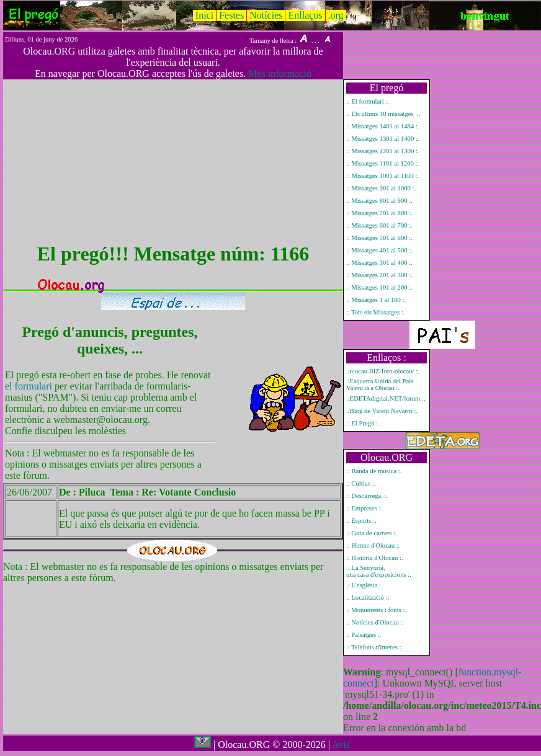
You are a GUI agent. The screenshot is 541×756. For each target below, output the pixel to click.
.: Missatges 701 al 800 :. (379, 213)
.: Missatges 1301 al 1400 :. (383, 139)
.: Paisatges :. (364, 635)
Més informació (280, 73)
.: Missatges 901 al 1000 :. (381, 188)
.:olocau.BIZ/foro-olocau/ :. (383, 371)
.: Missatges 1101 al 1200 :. (382, 163)
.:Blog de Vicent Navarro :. (382, 411)
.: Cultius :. (361, 483)
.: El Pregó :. (363, 423)
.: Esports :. (361, 521)
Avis (341, 745)
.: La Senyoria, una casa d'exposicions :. (379, 571)
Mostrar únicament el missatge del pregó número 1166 (24, 519)
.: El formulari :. (368, 101)
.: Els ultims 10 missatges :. (383, 114)
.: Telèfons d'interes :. (374, 647)
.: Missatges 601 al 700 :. (379, 225)
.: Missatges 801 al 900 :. (379, 201)
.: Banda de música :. (374, 471)
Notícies (266, 15)
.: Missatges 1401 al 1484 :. (383, 126)
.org (336, 15)
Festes (231, 15)
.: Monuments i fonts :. (376, 610)
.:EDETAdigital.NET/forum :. (386, 398)
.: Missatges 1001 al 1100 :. (382, 176)
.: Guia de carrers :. (372, 533)
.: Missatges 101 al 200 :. (379, 287)
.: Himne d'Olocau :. (373, 545)
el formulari (30, 386)
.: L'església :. (364, 585)
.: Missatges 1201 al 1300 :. (383, 151)
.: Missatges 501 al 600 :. (379, 238)
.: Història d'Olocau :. (375, 558)
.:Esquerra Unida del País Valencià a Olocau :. (380, 385)
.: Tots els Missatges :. (375, 312)
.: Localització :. (368, 598)
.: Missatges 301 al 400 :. (379, 263)
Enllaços (305, 15)
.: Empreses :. (364, 508)
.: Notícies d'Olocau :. (375, 622)
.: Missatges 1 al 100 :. (376, 300)
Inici (204, 15)
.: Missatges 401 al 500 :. (379, 250)
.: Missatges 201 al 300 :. (379, 275)
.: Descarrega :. (367, 496)
